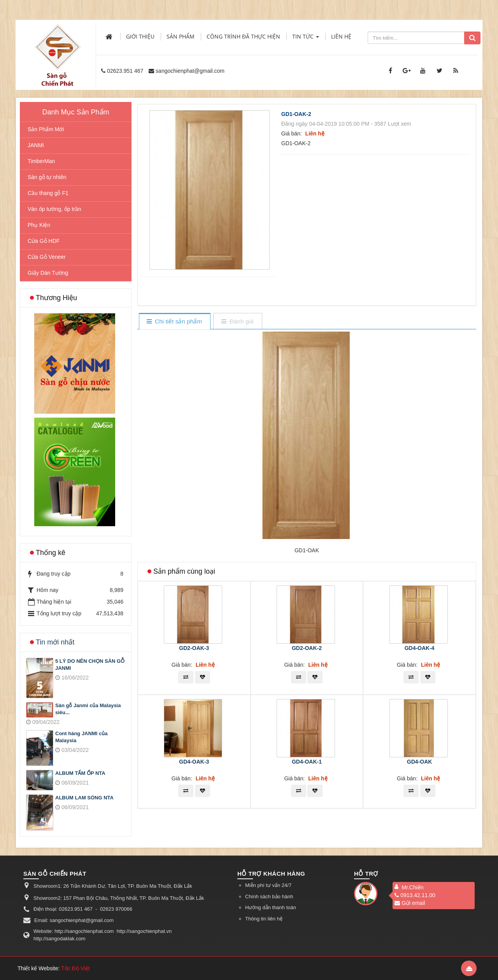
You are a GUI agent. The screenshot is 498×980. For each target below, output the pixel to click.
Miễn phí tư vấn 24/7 (268, 885)
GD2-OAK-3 (194, 648)
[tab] (174, 322)
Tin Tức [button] (306, 39)
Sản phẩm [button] (181, 36)
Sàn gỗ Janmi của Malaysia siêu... (88, 709)
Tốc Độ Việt (75, 968)
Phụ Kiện (39, 225)
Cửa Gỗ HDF (44, 241)
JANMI (36, 145)
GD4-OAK (420, 762)
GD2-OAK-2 (307, 648)
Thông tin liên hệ (264, 919)
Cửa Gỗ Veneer (47, 257)
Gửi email (410, 903)
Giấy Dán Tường (48, 273)
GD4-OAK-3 (194, 762)
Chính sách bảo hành (269, 897)
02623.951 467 (125, 71)
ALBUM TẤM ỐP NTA (80, 773)
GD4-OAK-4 (420, 648)
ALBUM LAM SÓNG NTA (84, 798)
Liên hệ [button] (341, 36)
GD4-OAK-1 (307, 762)
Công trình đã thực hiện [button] (243, 36)
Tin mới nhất (55, 642)
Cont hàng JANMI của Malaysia (81, 737)
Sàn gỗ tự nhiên (47, 177)
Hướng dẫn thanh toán (271, 907)
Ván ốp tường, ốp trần (54, 209)
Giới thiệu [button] (140, 36)
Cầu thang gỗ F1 (48, 193)
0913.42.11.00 (415, 895)
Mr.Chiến (412, 887)
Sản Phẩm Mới (46, 129)
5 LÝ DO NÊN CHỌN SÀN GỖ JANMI (90, 665)
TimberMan (41, 161)
